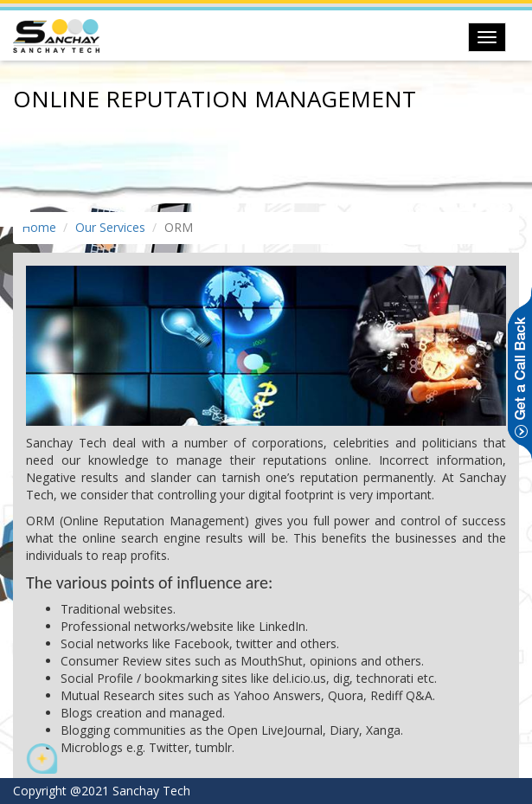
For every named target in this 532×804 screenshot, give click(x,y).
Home (39, 227)
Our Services (110, 227)
